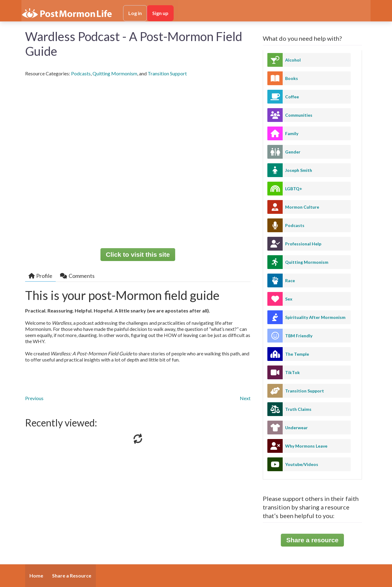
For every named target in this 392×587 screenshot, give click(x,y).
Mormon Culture (302, 207)
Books (292, 78)
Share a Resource (72, 576)
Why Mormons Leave (306, 446)
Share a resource (312, 540)
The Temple (297, 354)
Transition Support (167, 73)
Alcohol (293, 60)
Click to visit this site (138, 254)
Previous (34, 398)
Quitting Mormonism (115, 73)
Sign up (160, 13)
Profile (40, 276)
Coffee (292, 97)
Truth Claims (298, 409)
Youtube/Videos (302, 464)
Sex (289, 299)
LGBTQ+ (294, 189)
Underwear (296, 428)
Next (245, 398)
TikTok (292, 372)
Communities (299, 115)
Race (290, 280)
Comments (77, 276)
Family (292, 133)
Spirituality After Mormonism (315, 317)
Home (36, 576)
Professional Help (303, 244)
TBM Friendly (299, 336)
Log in (135, 13)
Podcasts (81, 73)
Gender (293, 152)
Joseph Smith (299, 170)
